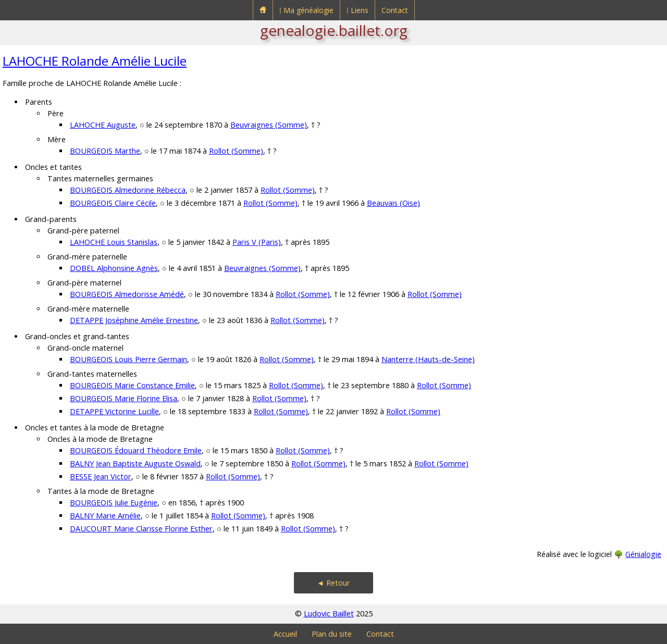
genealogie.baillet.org (334, 30)
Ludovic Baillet (329, 614)
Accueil (285, 634)
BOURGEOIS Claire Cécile (113, 203)
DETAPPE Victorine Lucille (114, 411)
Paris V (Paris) (257, 242)
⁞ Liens (357, 10)
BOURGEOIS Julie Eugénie (114, 503)
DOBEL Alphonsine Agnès (114, 268)
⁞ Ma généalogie (306, 10)
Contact (395, 10)
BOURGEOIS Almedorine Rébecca (128, 190)
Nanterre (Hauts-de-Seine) (428, 359)
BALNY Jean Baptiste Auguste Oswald (135, 463)
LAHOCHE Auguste (103, 125)
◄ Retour (333, 583)
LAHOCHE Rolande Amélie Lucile (95, 61)
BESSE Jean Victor (101, 476)
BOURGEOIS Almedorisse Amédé (127, 294)
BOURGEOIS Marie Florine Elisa (123, 398)
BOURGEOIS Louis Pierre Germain (128, 359)
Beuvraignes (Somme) (269, 125)
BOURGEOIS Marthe (105, 151)
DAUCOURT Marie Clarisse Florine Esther (141, 529)
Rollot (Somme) (236, 151)
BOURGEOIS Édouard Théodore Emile (136, 450)
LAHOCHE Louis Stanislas (114, 242)
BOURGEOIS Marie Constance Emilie (132, 385)
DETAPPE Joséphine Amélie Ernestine (134, 320)
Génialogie (643, 554)
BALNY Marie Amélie (105, 516)
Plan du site (332, 634)
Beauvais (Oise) (393, 203)
